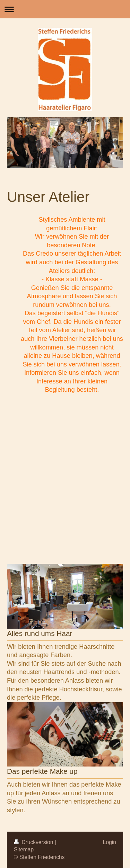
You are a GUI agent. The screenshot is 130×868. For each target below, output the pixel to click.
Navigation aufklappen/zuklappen (65, 9)
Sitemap (24, 849)
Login (110, 842)
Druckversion (34, 842)
